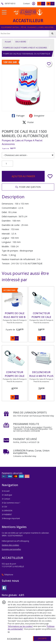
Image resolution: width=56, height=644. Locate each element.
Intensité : (6, 234)
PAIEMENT (7, 514)
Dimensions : (8, 204)
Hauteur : (6, 229)
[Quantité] (7, 164)
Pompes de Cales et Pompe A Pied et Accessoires (22, 142)
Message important (11, 518)
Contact (26, 4)
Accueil (8, 42)
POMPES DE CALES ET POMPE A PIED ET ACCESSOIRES (25, 48)
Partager (18, 116)
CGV (4, 507)
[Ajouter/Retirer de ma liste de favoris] (50, 176)
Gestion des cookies (10, 545)
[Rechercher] (52, 34)
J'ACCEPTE (42, 639)
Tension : (6, 263)
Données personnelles (11, 549)
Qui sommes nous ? (11, 503)
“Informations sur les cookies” (20, 626)
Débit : (5, 212)
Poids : (5, 255)
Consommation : (10, 208)
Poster (28, 122)
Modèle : (6, 246)
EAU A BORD (21, 42)
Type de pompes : (10, 251)
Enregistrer (37, 116)
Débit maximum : (10, 216)
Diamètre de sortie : (11, 225)
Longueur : (7, 242)
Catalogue (7, 495)
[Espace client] (34, 4)
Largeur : (6, 238)
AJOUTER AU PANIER (23, 176)
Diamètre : (7, 221)
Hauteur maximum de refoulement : (19, 259)
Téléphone (7, 575)
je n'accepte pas (14, 639)
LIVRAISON (7, 511)
